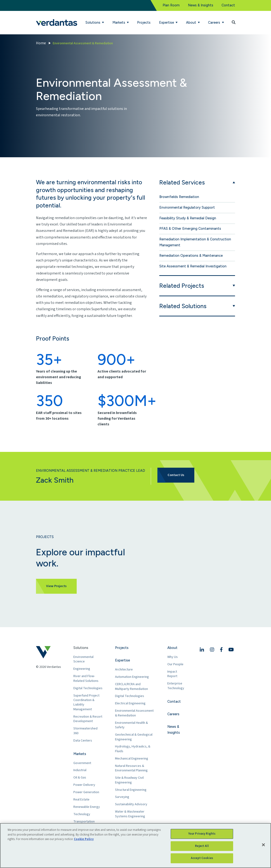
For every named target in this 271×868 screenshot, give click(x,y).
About (172, 648)
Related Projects (182, 286)
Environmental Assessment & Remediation (134, 713)
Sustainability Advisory (131, 804)
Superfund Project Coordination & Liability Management (86, 702)
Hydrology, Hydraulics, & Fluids (133, 749)
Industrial (80, 770)
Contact (228, 5)
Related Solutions (183, 306)
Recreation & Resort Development (88, 719)
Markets (80, 754)
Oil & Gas (80, 777)
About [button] (192, 22)
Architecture (124, 669)
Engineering (82, 669)
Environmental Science (83, 659)
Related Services (182, 182)
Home (41, 43)
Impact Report (172, 674)
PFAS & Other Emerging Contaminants (190, 229)
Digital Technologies (88, 688)
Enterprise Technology (176, 686)
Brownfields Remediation (179, 197)
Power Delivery (84, 785)
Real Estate (81, 799)
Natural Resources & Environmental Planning (131, 768)
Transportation (84, 821)
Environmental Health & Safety (131, 725)
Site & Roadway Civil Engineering (129, 780)
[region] (135, 846)
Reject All (202, 846)
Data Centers (83, 740)
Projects (144, 22)
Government (82, 763)
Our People (175, 664)
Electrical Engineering (130, 703)
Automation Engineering (132, 677)
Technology (82, 814)
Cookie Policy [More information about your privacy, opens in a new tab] (84, 839)
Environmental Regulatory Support (187, 207)
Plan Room (171, 5)
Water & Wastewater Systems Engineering (130, 814)
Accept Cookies (202, 858)
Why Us (173, 657)
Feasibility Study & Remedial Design (188, 218)
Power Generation (86, 792)
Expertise (122, 660)
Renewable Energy (87, 807)
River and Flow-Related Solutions (86, 678)
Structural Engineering (131, 790)
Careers (173, 714)
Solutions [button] (93, 22)
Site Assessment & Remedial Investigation (193, 266)
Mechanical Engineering (132, 758)
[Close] (263, 845)
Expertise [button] (167, 22)
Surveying (122, 797)
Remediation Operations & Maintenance (191, 256)
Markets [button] (119, 22)
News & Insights (201, 5)
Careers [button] (215, 22)
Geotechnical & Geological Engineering (134, 737)
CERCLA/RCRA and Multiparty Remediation (131, 686)
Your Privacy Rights (202, 834)
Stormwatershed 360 (85, 731)
